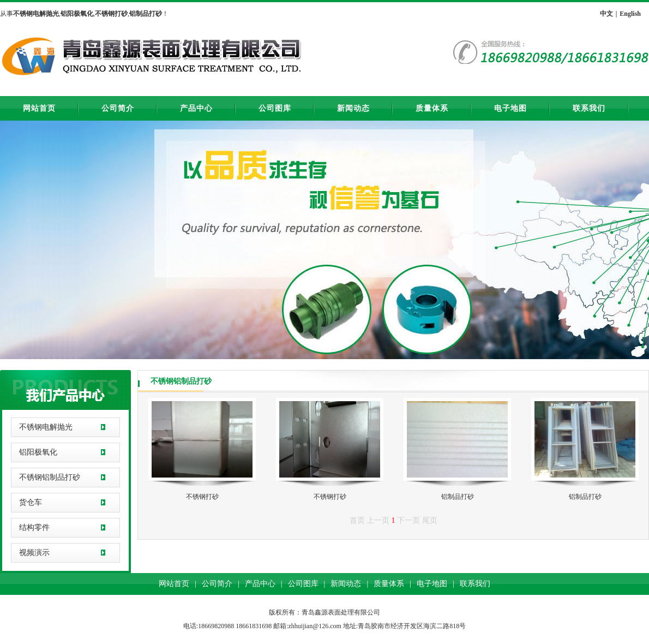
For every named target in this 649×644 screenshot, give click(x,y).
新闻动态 (353, 108)
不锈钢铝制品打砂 (50, 477)
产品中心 (196, 108)
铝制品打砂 (458, 497)
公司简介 (118, 108)
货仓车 (31, 502)
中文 (606, 14)
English (630, 14)
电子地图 (510, 108)
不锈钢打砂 (202, 497)
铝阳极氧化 (38, 452)
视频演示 (34, 553)
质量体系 (432, 108)
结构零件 (34, 527)
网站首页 (39, 108)
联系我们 (589, 108)
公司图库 (275, 108)
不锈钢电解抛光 (46, 427)
